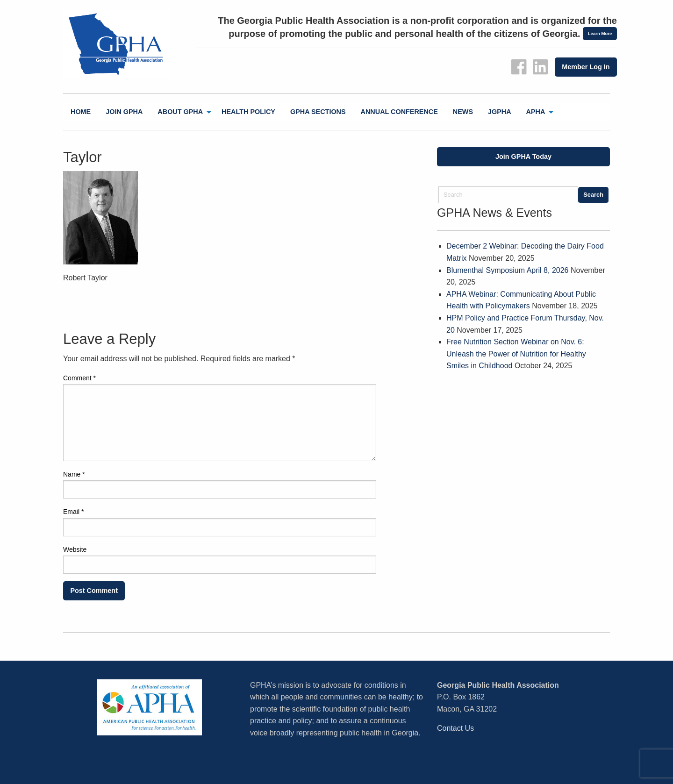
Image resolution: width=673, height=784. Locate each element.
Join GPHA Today (523, 157)
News (463, 112)
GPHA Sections (318, 112)
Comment (79, 378)
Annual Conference (399, 112)
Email (73, 512)
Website (75, 549)
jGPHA (500, 112)
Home (81, 112)
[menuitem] (81, 112)
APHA (536, 112)
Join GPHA (124, 112)
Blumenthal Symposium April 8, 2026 (507, 270)
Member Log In (586, 67)
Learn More (600, 33)
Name (74, 474)
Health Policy (248, 112)
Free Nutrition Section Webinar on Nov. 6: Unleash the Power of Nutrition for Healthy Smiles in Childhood (516, 354)
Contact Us (455, 728)
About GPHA (180, 112)
